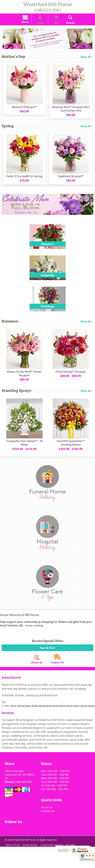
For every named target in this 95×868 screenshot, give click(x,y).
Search (66, 23)
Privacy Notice (32, 854)
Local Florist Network (55, 854)
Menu (30, 22)
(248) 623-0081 (48, 10)
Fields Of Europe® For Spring (24, 179)
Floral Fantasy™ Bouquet (71, 375)
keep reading (34, 630)
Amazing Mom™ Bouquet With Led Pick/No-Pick (71, 110)
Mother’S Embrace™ (24, 108)
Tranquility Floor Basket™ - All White (24, 448)
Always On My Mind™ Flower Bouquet (24, 377)
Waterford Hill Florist (48, 4)
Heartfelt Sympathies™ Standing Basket (71, 448)
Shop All (87, 57)
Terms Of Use (13, 854)
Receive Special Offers (48, 646)
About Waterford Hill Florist (20, 620)
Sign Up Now (47, 653)
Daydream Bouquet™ (71, 179)
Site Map (75, 854)
